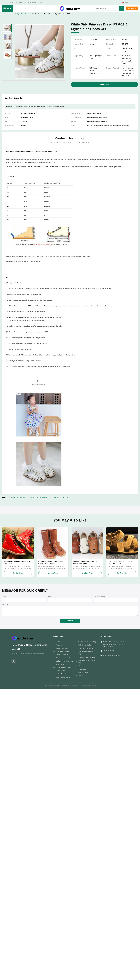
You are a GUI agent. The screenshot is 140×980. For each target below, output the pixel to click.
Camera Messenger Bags (87, 657)
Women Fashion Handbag (87, 642)
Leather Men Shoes (62, 674)
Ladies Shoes (60, 671)
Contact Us (82, 669)
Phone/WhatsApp (99, 596)
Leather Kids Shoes (62, 651)
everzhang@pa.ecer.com (112, 655)
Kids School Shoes (62, 664)
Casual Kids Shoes (62, 655)
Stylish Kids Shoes (23, 14)
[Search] (122, 8)
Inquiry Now (132, 8)
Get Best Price (18, 573)
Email (50, 596)
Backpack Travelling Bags (64, 661)
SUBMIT (70, 621)
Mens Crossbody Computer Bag (87, 661)
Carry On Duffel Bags (85, 648)
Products (11, 14)
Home (4, 14)
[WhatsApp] (13, 661)
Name (4, 596)
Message (5, 604)
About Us (81, 666)
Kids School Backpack (86, 645)
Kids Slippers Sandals (63, 658)
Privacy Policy (83, 672)
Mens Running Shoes (63, 677)
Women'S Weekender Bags (86, 653)
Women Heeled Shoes (63, 667)
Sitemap (81, 675)
